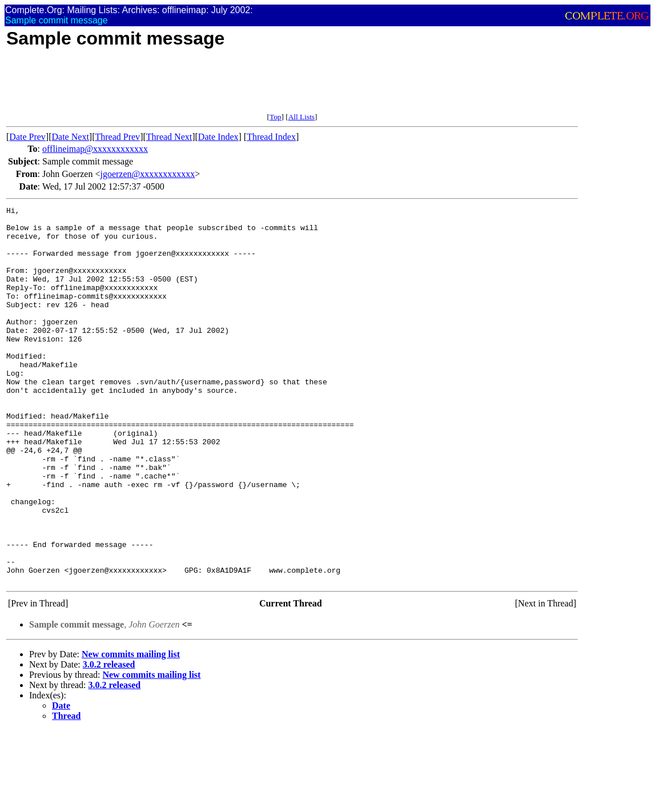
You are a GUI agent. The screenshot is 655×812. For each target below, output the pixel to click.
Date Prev (27, 137)
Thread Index (271, 137)
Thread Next (169, 137)
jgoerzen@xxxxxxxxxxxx (147, 174)
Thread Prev (117, 137)
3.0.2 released (109, 740)
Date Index (218, 137)
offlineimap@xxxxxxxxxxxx (95, 149)
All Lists (302, 117)
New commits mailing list (131, 729)
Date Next (71, 137)
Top (276, 117)
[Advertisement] (214, 87)
